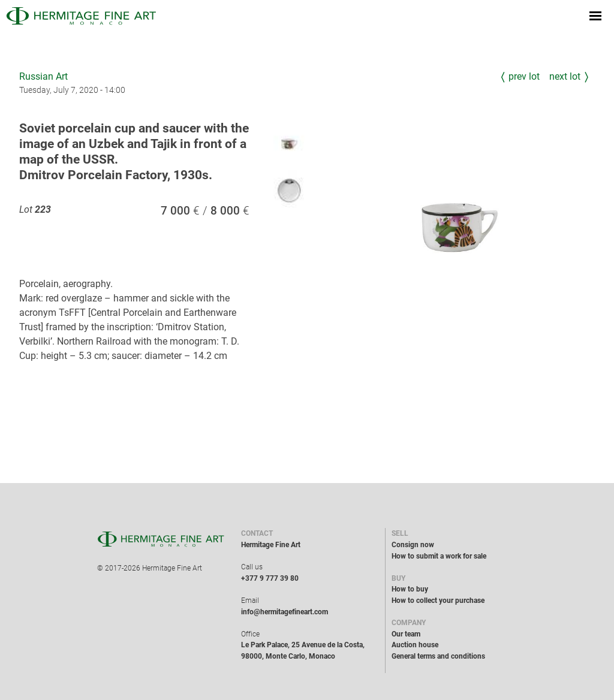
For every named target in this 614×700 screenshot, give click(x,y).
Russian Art (43, 76)
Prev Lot (524, 76)
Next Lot (565, 76)
